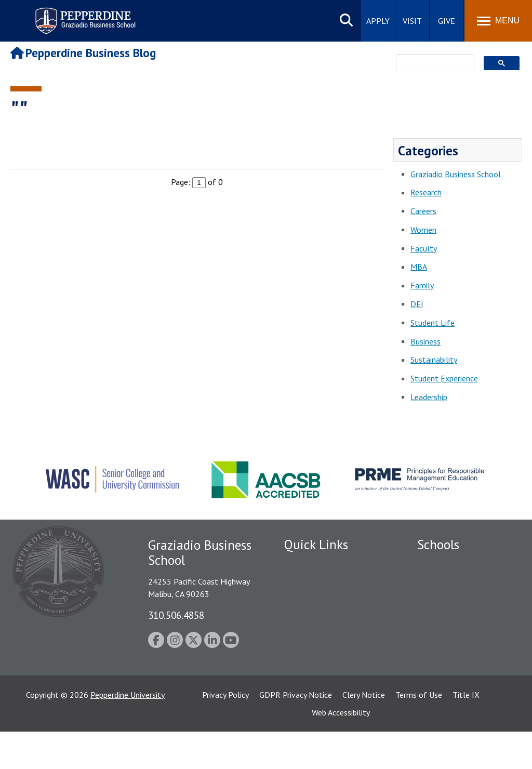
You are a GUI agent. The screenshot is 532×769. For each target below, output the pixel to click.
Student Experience (444, 378)
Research (426, 192)
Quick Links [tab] (316, 545)
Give (447, 21)
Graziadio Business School (456, 174)
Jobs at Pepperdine (317, 637)
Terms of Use (419, 732)
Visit (412, 21)
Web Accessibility (341, 750)
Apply (378, 21)
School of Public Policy (457, 658)
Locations (301, 564)
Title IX (466, 732)
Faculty (424, 248)
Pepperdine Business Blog (83, 53)
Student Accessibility (320, 600)
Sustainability (434, 360)
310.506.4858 (176, 615)
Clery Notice (364, 732)
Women (423, 230)
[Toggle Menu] (498, 21)
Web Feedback (309, 691)
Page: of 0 (197, 182)
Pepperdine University (128, 732)
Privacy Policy (225, 732)
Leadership (429, 397)
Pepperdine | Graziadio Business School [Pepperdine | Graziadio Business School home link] (72, 14)
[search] (432, 64)
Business (425, 341)
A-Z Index (301, 672)
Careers (423, 211)
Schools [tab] (438, 545)
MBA (419, 267)
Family (422, 285)
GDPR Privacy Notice (296, 732)
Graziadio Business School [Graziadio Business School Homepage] (462, 600)
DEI (417, 304)
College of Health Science (463, 676)
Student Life (433, 323)
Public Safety (307, 582)
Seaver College (443, 564)
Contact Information (321, 655)
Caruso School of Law (456, 582)
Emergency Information (325, 618)
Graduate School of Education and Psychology (463, 624)
